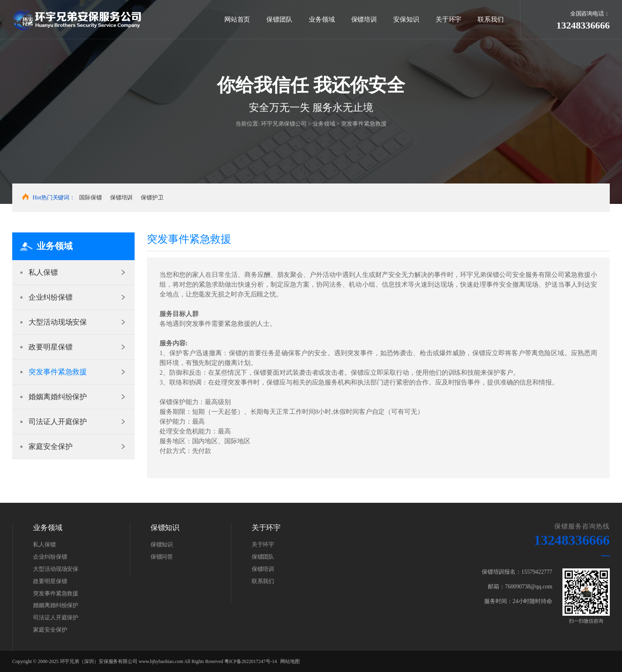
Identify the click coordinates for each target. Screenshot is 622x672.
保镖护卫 (152, 198)
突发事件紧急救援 (364, 124)
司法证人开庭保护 (58, 422)
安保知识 (406, 19)
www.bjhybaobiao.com (161, 661)
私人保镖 (43, 272)
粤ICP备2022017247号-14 (251, 661)
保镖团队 (279, 19)
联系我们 (491, 19)
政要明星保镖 (50, 347)
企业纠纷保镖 (50, 297)
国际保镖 (91, 198)
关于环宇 (449, 19)
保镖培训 (364, 19)
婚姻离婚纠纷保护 (58, 397)
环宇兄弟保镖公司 (284, 124)
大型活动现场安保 (58, 322)
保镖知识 (162, 545)
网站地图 (290, 661)
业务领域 (322, 19)
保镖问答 (162, 557)
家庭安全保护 (50, 447)
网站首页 (237, 19)
